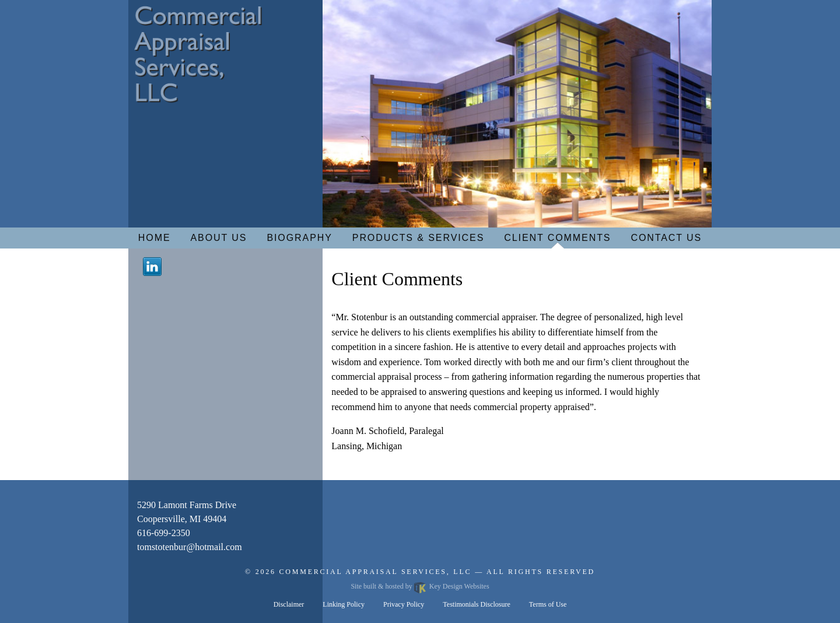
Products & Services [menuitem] (418, 238)
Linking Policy (344, 604)
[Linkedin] (152, 266)
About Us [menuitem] (219, 238)
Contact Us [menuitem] (666, 238)
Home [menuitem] (155, 238)
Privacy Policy (404, 604)
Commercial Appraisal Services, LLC (376, 572)
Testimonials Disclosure (476, 604)
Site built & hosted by (420, 586)
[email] (190, 547)
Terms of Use (548, 604)
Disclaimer (289, 604)
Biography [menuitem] (299, 238)
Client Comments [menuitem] (557, 238)
